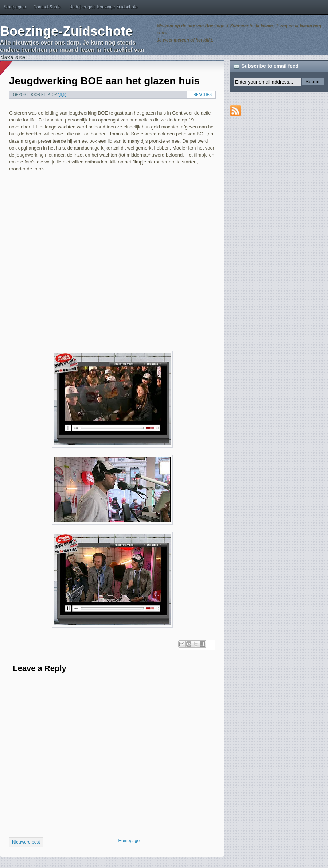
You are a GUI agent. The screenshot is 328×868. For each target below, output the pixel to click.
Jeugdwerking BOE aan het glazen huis (104, 81)
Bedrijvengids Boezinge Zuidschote (103, 7)
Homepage (129, 841)
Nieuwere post (26, 842)
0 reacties (201, 95)
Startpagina (15, 7)
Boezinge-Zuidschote (66, 31)
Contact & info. (48, 7)
